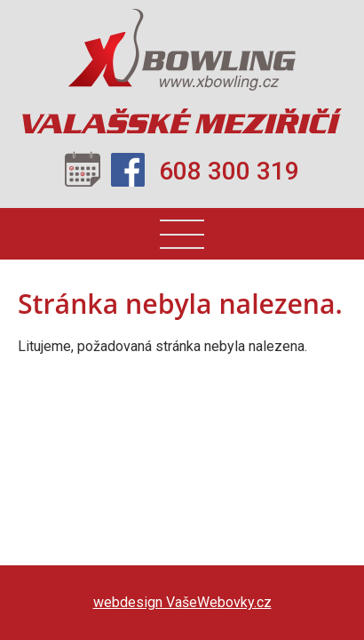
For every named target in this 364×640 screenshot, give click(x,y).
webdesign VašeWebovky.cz (182, 602)
